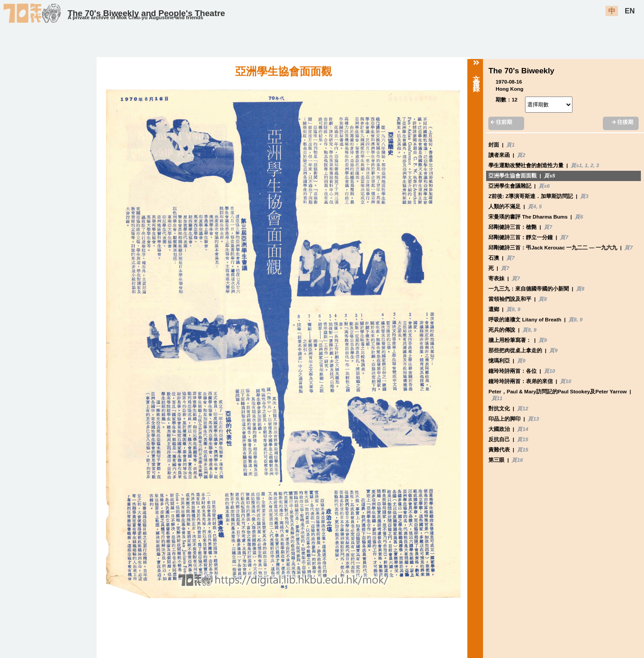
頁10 (549, 371)
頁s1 (576, 165)
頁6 (579, 217)
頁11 (497, 398)
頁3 (584, 196)
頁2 (521, 155)
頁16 (517, 460)
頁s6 (544, 186)
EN (630, 11)
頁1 (510, 145)
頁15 (523, 439)
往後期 (623, 122)
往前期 (501, 122)
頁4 (532, 207)
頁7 (548, 227)
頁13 (533, 419)
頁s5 (549, 176)
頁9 (542, 340)
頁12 (523, 409)
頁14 (523, 429)
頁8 (580, 289)
